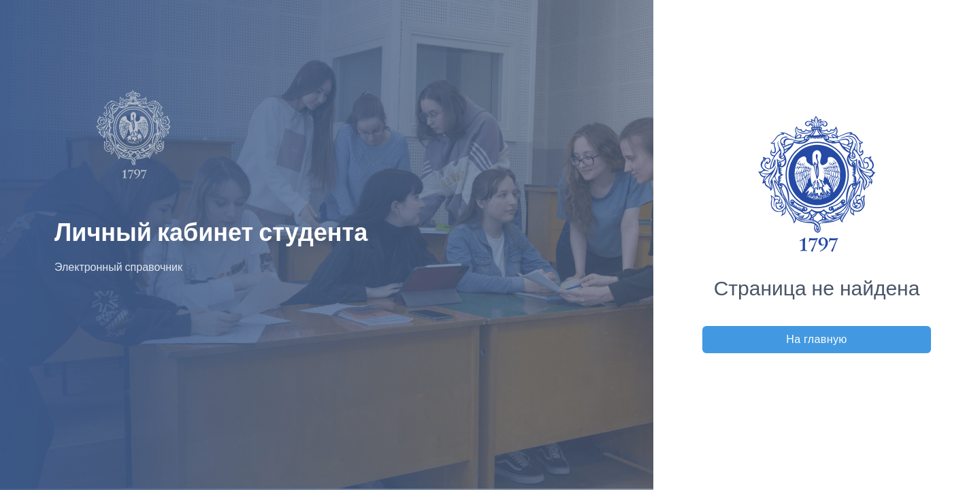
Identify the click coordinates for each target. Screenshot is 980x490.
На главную (817, 339)
